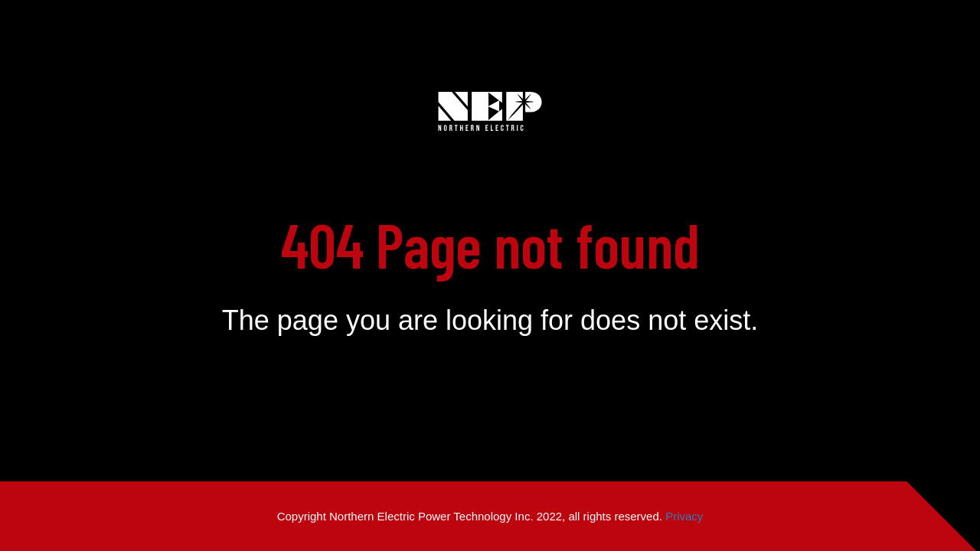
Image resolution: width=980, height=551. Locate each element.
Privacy (684, 516)
